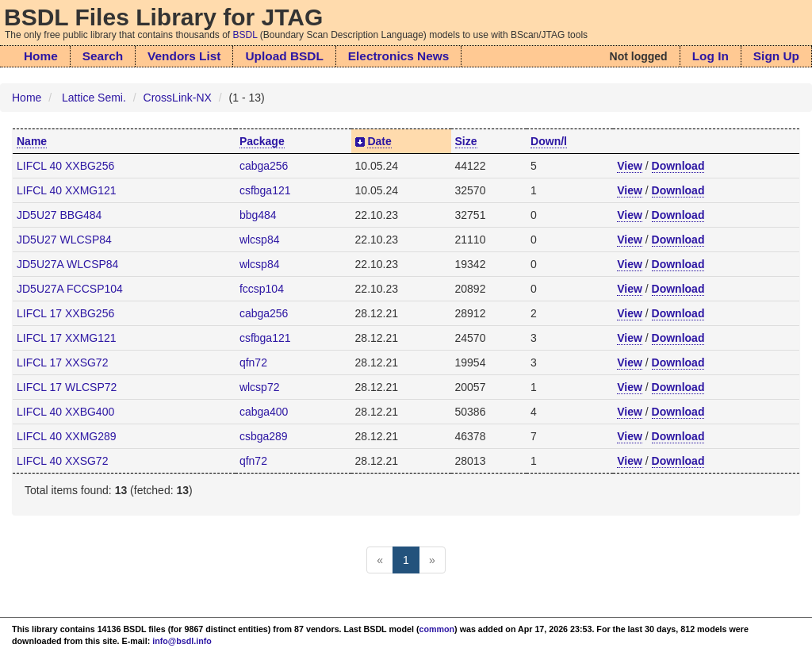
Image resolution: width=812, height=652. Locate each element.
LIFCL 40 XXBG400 (65, 412)
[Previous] (380, 560)
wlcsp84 (260, 240)
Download (678, 166)
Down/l (549, 141)
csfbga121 (265, 190)
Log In (710, 56)
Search (103, 56)
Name (32, 141)
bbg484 (258, 215)
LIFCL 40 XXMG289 (67, 436)
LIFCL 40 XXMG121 (67, 190)
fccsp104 (262, 289)
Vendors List (184, 56)
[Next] (432, 560)
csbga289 (264, 436)
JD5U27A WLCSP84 (67, 264)
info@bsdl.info (182, 641)
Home (41, 56)
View (630, 166)
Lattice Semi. (94, 98)
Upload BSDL (284, 56)
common (437, 629)
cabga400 (264, 412)
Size (466, 141)
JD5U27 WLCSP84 (64, 240)
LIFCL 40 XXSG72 (62, 461)
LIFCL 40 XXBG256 (65, 166)
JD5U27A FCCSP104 (70, 289)
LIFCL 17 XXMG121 (67, 338)
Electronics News (398, 56)
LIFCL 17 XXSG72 (62, 362)
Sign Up (776, 56)
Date (379, 141)
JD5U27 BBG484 (59, 215)
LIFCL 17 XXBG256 (65, 313)
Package (262, 141)
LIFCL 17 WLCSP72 (67, 387)
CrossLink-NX (178, 98)
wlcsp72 (260, 387)
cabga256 (264, 166)
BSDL (245, 35)
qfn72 (253, 362)
